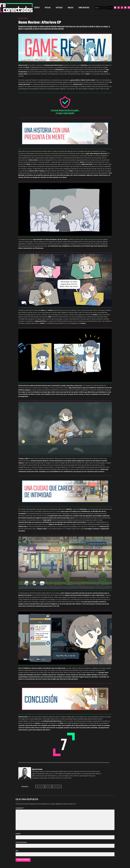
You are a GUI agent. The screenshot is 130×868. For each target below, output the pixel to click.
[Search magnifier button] (111, 8)
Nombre (18, 834)
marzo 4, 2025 (23, 18)
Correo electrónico (21, 842)
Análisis (71, 8)
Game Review (57, 786)
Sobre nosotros (84, 8)
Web (17, 851)
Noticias (48, 8)
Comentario (20, 808)
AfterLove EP (40, 786)
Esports (37, 8)
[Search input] (102, 8)
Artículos (59, 8)
